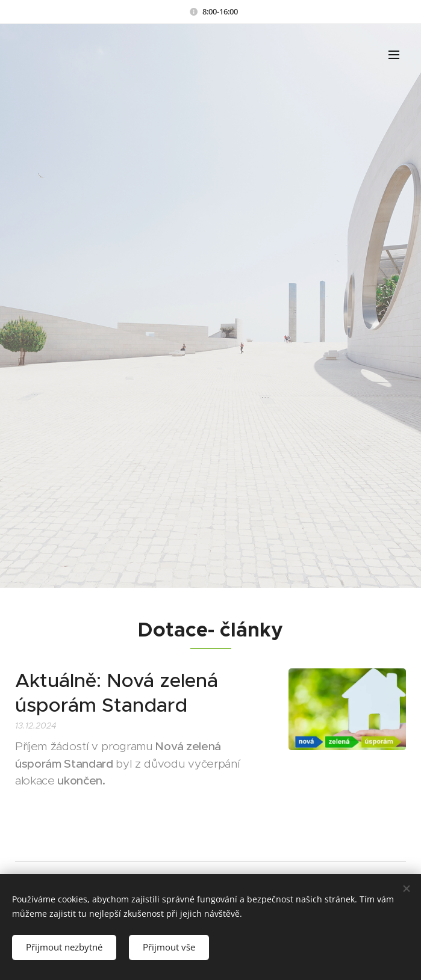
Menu (394, 55)
